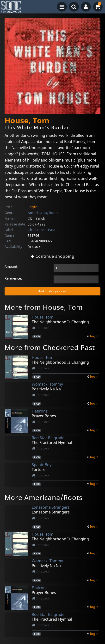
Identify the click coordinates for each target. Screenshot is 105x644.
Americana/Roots (43, 213)
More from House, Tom (44, 307)
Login (33, 207)
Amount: (11, 266)
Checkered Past (42, 230)
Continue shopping (53, 256)
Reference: (13, 278)
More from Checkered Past (50, 347)
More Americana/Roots (43, 497)
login (94, 336)
